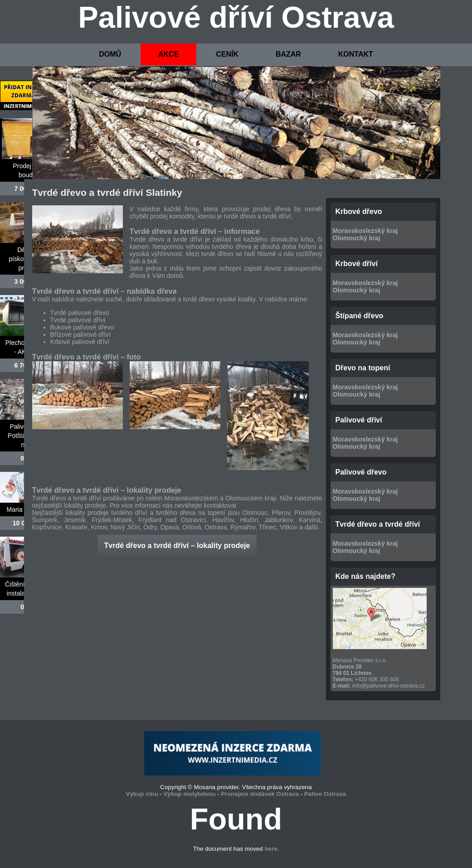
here (271, 849)
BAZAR (288, 54)
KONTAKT (356, 54)
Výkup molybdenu (189, 794)
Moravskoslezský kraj (365, 231)
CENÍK (227, 54)
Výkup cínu (142, 794)
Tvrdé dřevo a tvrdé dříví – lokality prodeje (177, 546)
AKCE (168, 54)
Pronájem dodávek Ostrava (260, 794)
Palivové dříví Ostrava (236, 17)
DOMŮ (110, 54)
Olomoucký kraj (357, 238)
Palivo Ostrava (325, 794)
